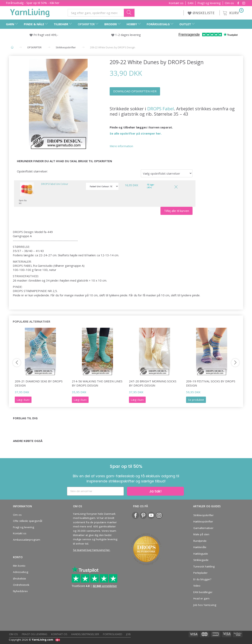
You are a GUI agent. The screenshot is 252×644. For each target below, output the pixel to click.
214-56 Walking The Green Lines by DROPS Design (97, 383)
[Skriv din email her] (95, 491)
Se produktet (196, 400)
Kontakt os (176, 3)
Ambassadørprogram (27, 540)
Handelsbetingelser (85, 634)
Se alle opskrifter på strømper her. (136, 133)
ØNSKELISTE (202, 13)
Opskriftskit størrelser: (32, 171)
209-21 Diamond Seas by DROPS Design (39, 383)
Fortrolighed (113, 634)
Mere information (121, 146)
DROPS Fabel (161, 109)
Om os (229, 3)
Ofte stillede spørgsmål (28, 521)
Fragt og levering (209, 3)
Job (128, 634)
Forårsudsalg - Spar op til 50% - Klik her (33, 3)
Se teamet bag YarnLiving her (91, 550)
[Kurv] (233, 12)
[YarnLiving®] (30, 12)
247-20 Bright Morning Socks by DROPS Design (153, 383)
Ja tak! (155, 491)
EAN (190, 3)
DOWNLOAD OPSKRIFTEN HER (135, 91)
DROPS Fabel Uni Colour (55, 184)
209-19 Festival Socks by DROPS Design (211, 383)
